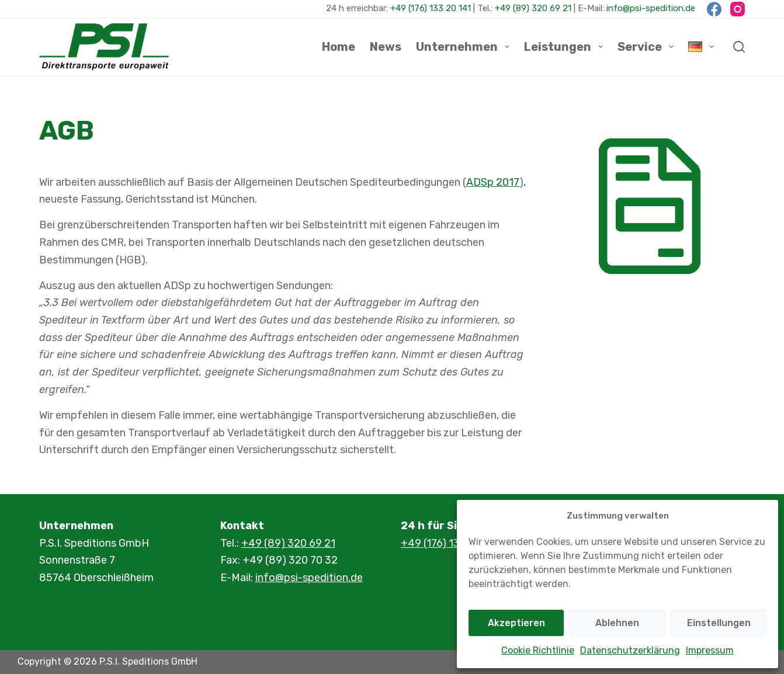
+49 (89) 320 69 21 (533, 8)
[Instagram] (738, 9)
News (386, 47)
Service (648, 47)
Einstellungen (719, 623)
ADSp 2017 (493, 182)
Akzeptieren (516, 623)
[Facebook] (714, 9)
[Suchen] (739, 47)
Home (339, 47)
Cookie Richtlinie (538, 650)
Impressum (710, 650)
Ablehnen (617, 623)
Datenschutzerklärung (630, 650)
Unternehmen (465, 47)
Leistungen (566, 47)
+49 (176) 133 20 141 (431, 8)
